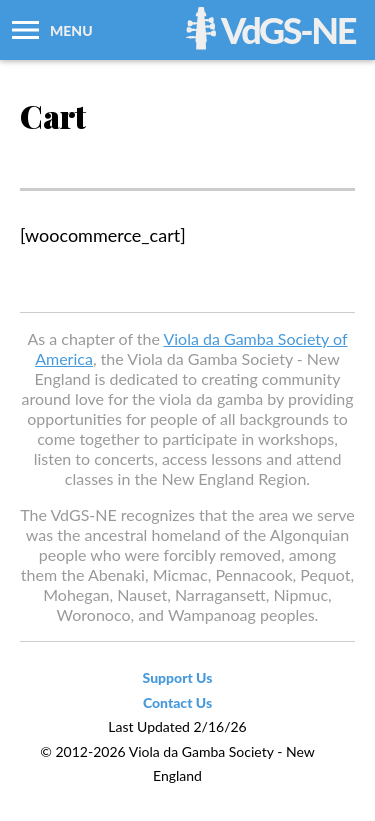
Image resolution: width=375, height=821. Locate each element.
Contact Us (177, 702)
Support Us (178, 677)
